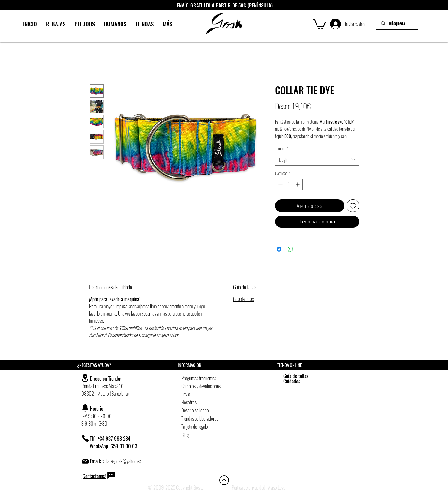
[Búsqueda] (397, 23)
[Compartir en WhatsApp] (290, 249)
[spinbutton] (289, 184)
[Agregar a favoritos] (353, 206)
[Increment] (298, 184)
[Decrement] (280, 184)
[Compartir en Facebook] (279, 249)
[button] (319, 24)
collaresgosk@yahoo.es (121, 461)
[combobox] (317, 160)
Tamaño (282, 148)
